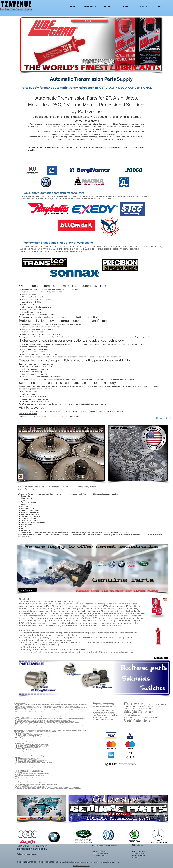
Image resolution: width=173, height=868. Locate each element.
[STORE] (89, 21)
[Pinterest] (20, 477)
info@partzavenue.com (78, 862)
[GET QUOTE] (28, 590)
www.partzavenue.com (28, 414)
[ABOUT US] (119, 428)
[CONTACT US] (162, 418)
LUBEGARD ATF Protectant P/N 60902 (66, 649)
